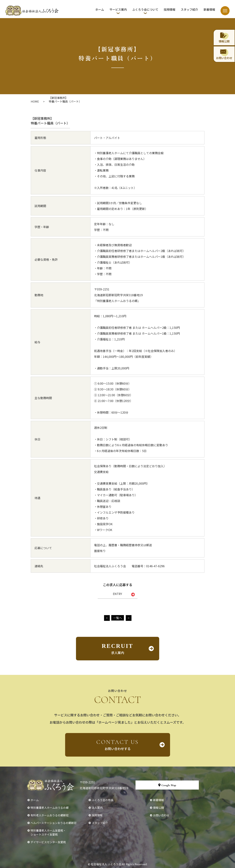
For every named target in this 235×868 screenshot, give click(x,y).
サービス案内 (118, 9)
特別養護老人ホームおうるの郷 (50, 808)
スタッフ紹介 (189, 9)
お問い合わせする (118, 745)
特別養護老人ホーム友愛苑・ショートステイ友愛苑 (48, 832)
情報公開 (158, 808)
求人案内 (118, 649)
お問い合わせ (161, 815)
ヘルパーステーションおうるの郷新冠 (54, 823)
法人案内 (97, 808)
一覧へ (118, 618)
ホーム (100, 9)
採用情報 (170, 9)
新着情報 (209, 9)
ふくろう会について (145, 9)
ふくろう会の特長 (103, 800)
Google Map (167, 785)
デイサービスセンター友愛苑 (48, 842)
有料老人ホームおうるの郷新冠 (50, 815)
